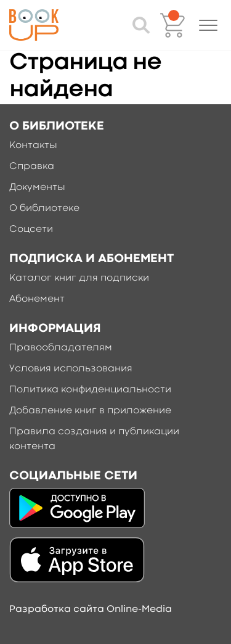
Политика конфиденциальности (90, 390)
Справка (32, 167)
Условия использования (71, 369)
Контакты (33, 146)
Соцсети (31, 229)
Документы (37, 188)
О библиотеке (44, 208)
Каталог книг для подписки (79, 278)
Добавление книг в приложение (90, 411)
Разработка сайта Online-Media (91, 609)
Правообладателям (61, 348)
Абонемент (37, 299)
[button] (208, 25)
